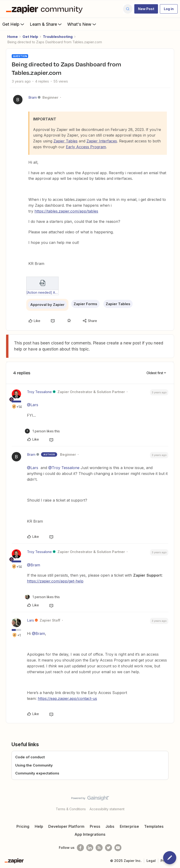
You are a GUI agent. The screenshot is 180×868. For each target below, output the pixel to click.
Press (95, 826)
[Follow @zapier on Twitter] (109, 848)
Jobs (110, 826)
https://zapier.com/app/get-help (55, 581)
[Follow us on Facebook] (80, 848)
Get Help (14, 24)
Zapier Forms (85, 304)
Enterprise (129, 826)
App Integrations (90, 834)
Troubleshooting (58, 37)
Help (39, 826)
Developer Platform (66, 826)
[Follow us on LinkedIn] (90, 848)
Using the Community (34, 765)
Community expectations (37, 773)
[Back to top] (174, 802)
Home (13, 37)
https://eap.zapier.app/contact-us (67, 698)
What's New (82, 24)
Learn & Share (46, 24)
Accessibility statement (107, 809)
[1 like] (42, 431)
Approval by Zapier (47, 305)
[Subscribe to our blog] (99, 848)
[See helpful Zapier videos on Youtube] (118, 848)
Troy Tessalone (39, 392)
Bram (33, 97)
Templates (154, 826)
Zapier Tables (66, 141)
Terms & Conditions (71, 809)
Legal (151, 861)
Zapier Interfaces (102, 141)
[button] (146, 9)
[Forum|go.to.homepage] (45, 9)
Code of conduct (30, 757)
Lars (30, 620)
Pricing (23, 826)
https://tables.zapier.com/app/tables (66, 211)
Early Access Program (86, 147)
